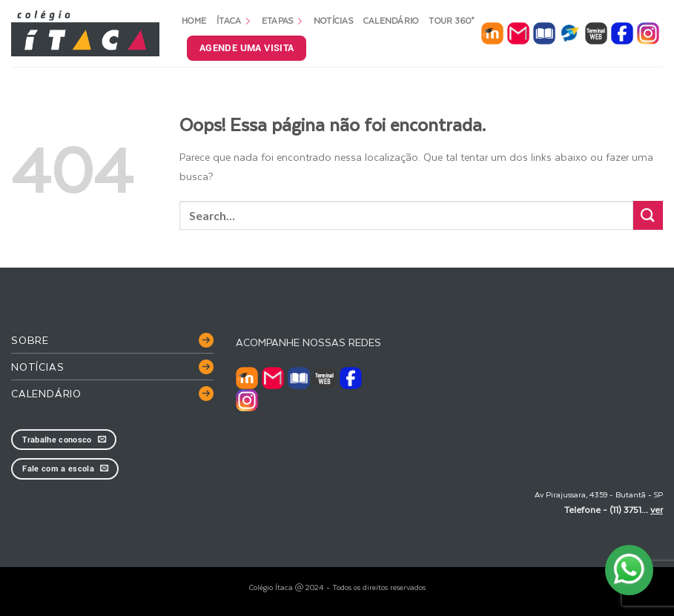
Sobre (30, 340)
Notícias (333, 20)
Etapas (283, 20)
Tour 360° (451, 20)
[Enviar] (648, 215)
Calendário (391, 20)
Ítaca (234, 20)
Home (194, 20)
